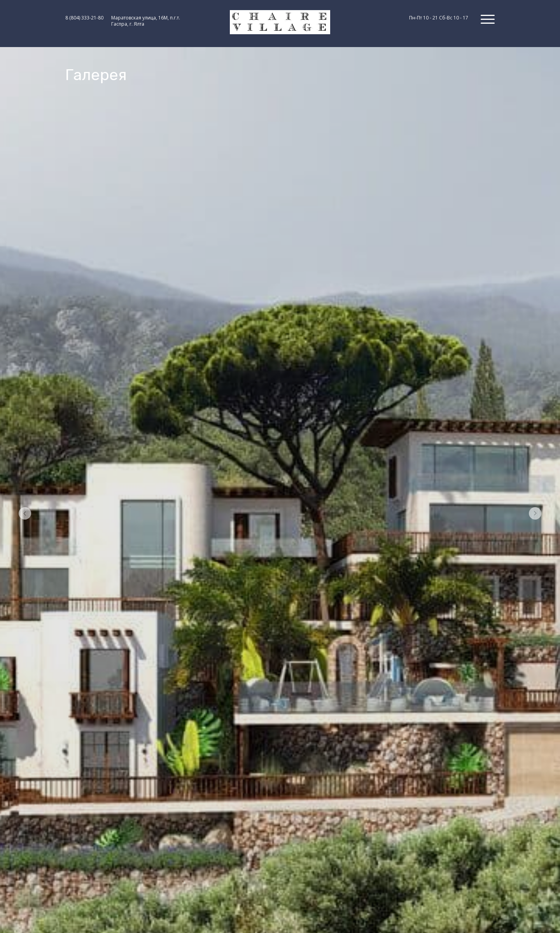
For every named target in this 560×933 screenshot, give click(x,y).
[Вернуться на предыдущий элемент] (25, 515)
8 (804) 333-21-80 (84, 18)
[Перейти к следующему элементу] (535, 515)
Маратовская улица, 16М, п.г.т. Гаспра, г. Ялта (146, 21)
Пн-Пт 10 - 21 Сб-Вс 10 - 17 (439, 18)
